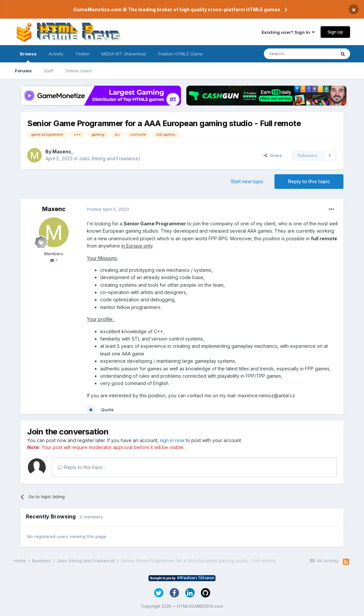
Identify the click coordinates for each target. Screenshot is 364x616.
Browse (28, 57)
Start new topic (247, 181)
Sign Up (335, 32)
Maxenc (62, 152)
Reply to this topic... (82, 467)
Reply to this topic (309, 181)
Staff (49, 71)
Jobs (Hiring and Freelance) (110, 158)
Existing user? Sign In (288, 32)
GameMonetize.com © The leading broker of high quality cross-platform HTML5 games (177, 9)
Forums (23, 71)
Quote (107, 410)
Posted (108, 209)
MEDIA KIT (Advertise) (124, 54)
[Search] (300, 54)
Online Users (79, 71)
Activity (56, 54)
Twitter (82, 54)
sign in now (172, 440)
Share (273, 155)
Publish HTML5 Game (180, 54)
